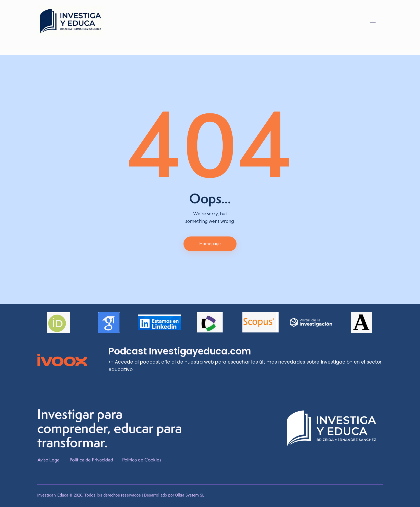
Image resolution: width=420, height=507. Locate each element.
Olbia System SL (190, 495)
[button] (373, 21)
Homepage (210, 243)
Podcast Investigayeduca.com (180, 351)
